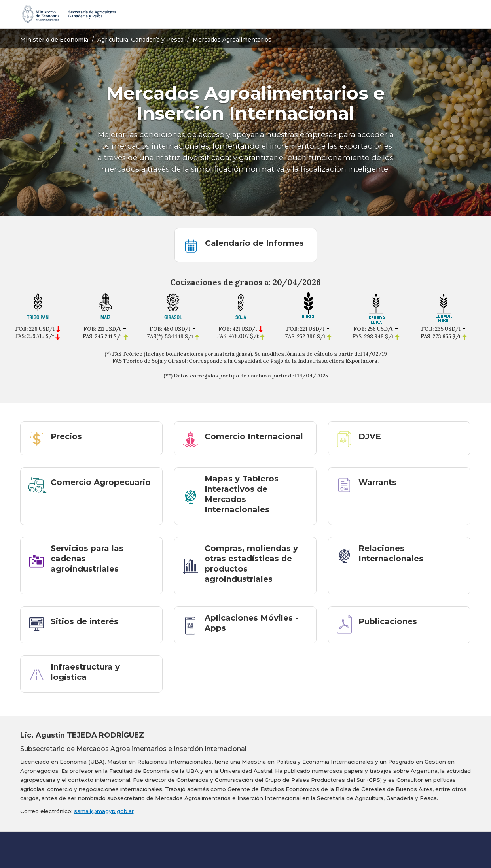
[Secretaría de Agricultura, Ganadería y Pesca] (69, 14)
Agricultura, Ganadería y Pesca (140, 40)
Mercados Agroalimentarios (232, 40)
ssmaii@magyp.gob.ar (104, 811)
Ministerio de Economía (54, 40)
